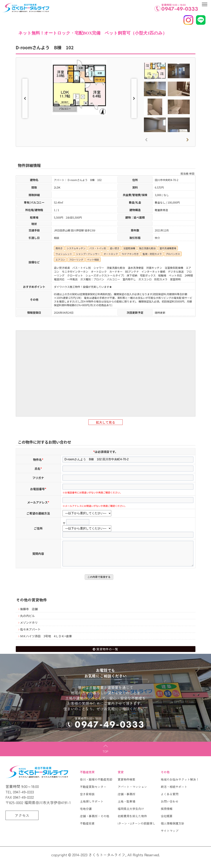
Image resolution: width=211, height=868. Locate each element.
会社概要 (167, 821)
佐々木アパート (30, 634)
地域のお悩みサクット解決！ (180, 784)
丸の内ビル (27, 621)
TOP (105, 756)
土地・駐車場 (126, 806)
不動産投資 (87, 828)
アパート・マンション (132, 792)
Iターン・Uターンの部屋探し (136, 828)
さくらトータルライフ (107, 860)
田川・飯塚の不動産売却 (96, 784)
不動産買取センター (93, 792)
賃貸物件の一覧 (107, 654)
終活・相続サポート (174, 792)
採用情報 (167, 814)
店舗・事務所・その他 (95, 821)
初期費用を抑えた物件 (132, 821)
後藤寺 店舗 (29, 614)
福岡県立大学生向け (131, 814)
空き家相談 (87, 799)
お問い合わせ (170, 806)
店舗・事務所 (126, 799)
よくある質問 (170, 799)
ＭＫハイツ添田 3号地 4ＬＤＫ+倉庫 (46, 641)
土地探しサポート (92, 806)
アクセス (22, 820)
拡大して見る (105, 422)
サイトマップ (170, 836)
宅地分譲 (86, 814)
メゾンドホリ (29, 628)
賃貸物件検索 (126, 784)
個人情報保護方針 (173, 828)
